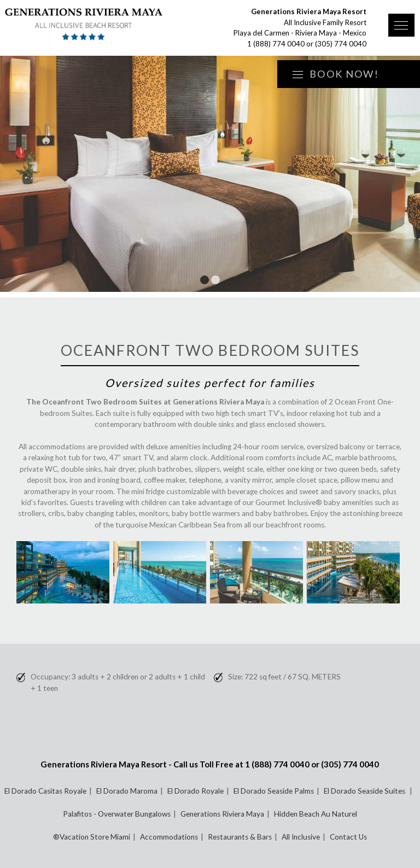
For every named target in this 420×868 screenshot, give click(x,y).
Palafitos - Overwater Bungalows (117, 814)
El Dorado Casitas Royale (45, 791)
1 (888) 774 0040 (276, 44)
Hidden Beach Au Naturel (316, 814)
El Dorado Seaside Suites (365, 791)
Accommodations (169, 837)
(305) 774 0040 (341, 44)
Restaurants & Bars (240, 837)
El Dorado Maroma (127, 791)
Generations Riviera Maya (222, 814)
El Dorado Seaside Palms (274, 791)
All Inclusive (301, 837)
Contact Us (348, 837)
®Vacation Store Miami (92, 837)
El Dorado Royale (196, 791)
